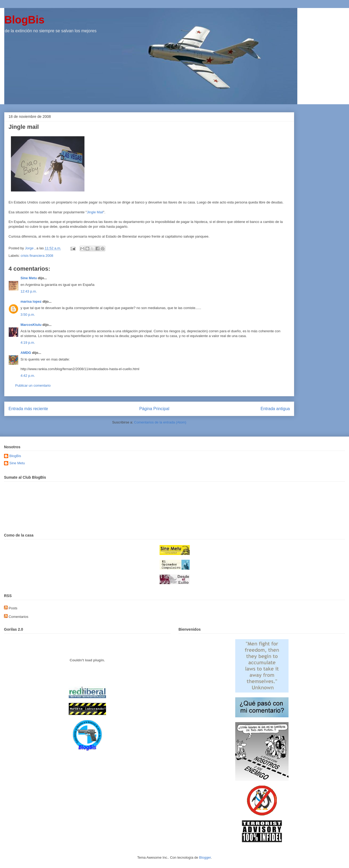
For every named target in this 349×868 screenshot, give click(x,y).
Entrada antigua (275, 409)
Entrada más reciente (28, 409)
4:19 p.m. (28, 343)
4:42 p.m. (28, 376)
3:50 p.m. (28, 315)
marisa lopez (31, 301)
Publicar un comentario (33, 385)
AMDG (26, 353)
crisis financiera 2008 (37, 256)
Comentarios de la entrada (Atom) (160, 422)
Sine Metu (29, 278)
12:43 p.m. (29, 291)
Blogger (205, 857)
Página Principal (154, 409)
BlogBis (24, 20)
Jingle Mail (95, 212)
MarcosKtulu (31, 325)
